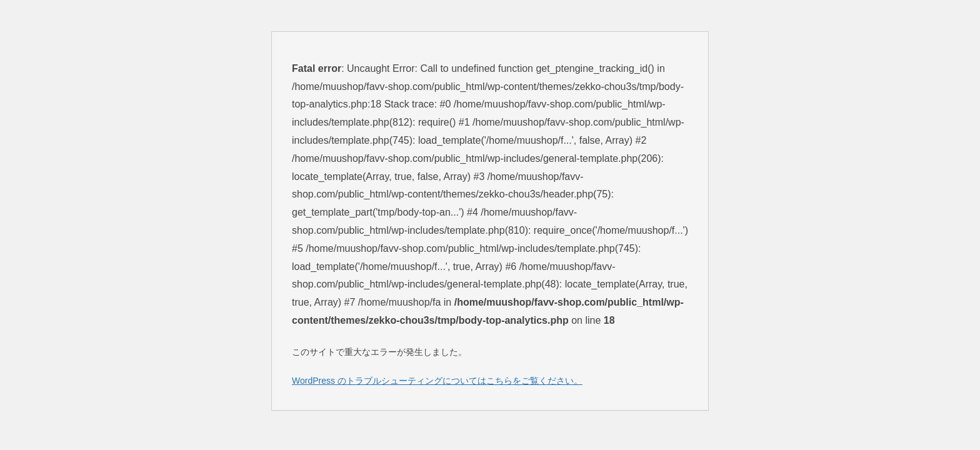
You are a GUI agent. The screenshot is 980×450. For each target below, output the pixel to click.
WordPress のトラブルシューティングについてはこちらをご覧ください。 (437, 381)
